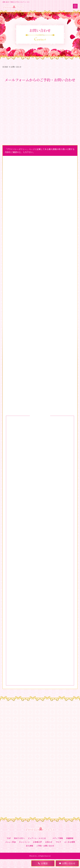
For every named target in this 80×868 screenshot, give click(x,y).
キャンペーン (24, 842)
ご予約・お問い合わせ (45, 846)
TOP (9, 838)
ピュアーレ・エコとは (37, 838)
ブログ (58, 842)
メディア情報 (58, 838)
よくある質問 (70, 842)
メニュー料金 (10, 842)
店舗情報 (70, 838)
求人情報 (29, 846)
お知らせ (49, 842)
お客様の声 (37, 842)
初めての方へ (19, 838)
